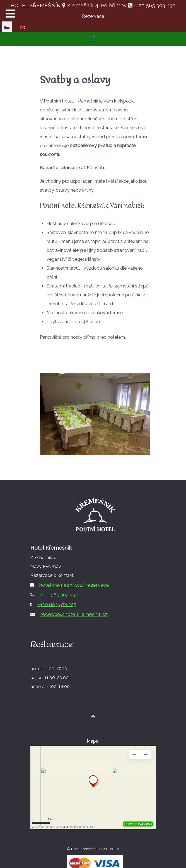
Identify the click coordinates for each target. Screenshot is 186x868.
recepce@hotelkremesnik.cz (74, 614)
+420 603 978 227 (57, 604)
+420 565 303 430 (154, 5)
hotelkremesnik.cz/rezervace (74, 585)
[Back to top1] (93, 716)
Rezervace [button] (93, 16)
